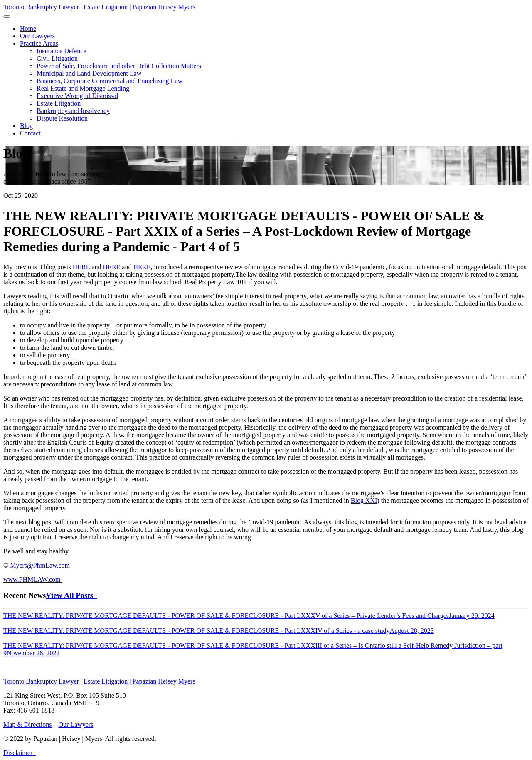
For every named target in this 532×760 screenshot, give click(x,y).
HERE (82, 267)
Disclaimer (18, 753)
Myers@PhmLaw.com (40, 565)
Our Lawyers (76, 724)
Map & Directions (27, 724)
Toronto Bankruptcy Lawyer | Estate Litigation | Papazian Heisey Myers (99, 7)
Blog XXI (364, 501)
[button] (39, 43)
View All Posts (71, 595)
